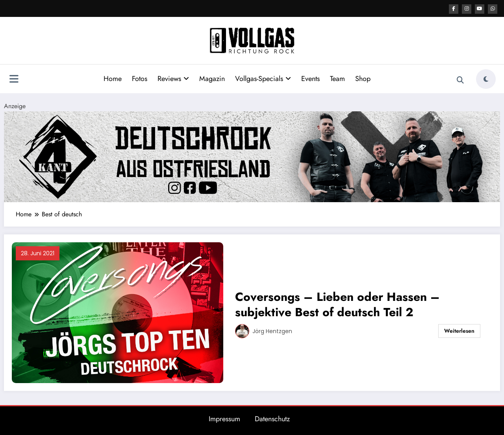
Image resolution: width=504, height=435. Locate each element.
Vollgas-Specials (263, 78)
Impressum (224, 418)
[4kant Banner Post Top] (252, 156)
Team (337, 78)
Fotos (140, 78)
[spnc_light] (486, 79)
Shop (363, 78)
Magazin (212, 78)
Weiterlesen (459, 330)
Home (113, 78)
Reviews (173, 78)
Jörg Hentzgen (272, 331)
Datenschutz (272, 418)
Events (310, 78)
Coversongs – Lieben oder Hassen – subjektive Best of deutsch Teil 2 (337, 304)
